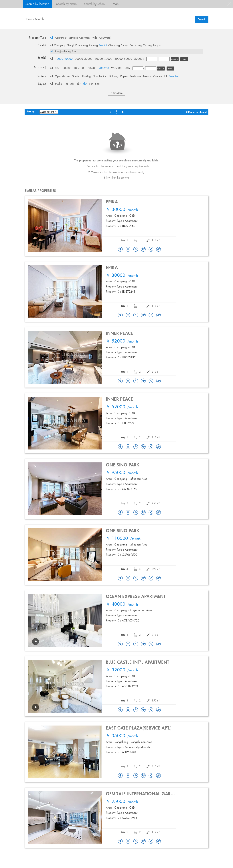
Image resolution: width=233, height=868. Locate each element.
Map (116, 4)
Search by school (95, 4)
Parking (86, 77)
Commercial (160, 77)
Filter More (116, 93)
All (51, 38)
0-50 (58, 68)
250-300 (116, 68)
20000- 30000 (84, 59)
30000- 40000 (103, 59)
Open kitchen (62, 77)
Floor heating (100, 77)
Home (28, 19)
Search (39, 19)
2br (72, 84)
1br (66, 84)
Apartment (61, 38)
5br (91, 84)
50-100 (67, 68)
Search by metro (66, 4)
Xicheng (93, 46)
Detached (174, 77)
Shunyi (70, 46)
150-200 (91, 68)
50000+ (139, 59)
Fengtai (103, 46)
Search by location (37, 4)
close (229, 4)
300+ (127, 68)
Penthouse (135, 77)
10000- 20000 (64, 59)
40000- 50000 (123, 59)
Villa (95, 38)
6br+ (98, 84)
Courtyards (105, 38)
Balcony (114, 77)
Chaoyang (60, 46)
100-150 (79, 68)
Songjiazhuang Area (66, 52)
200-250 (104, 68)
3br (78, 84)
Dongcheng (82, 46)
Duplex (124, 77)
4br (85, 84)
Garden (76, 77)
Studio (58, 84)
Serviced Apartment (79, 38)
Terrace (147, 77)
